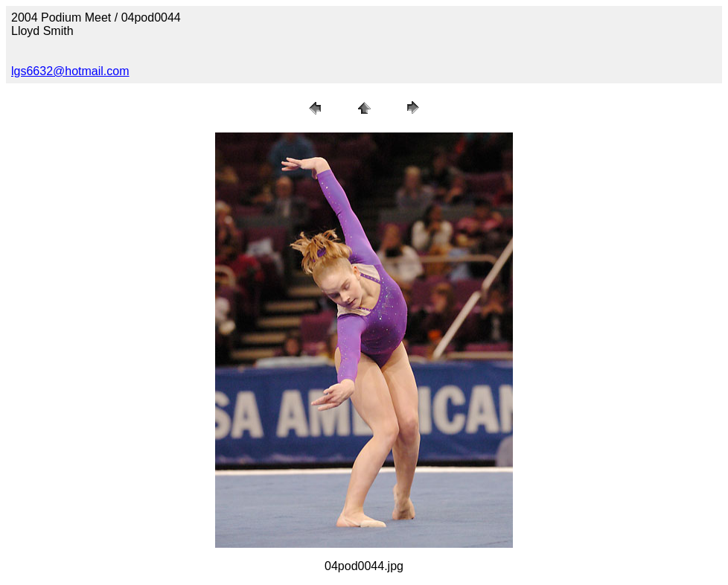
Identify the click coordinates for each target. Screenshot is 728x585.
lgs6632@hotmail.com (70, 71)
